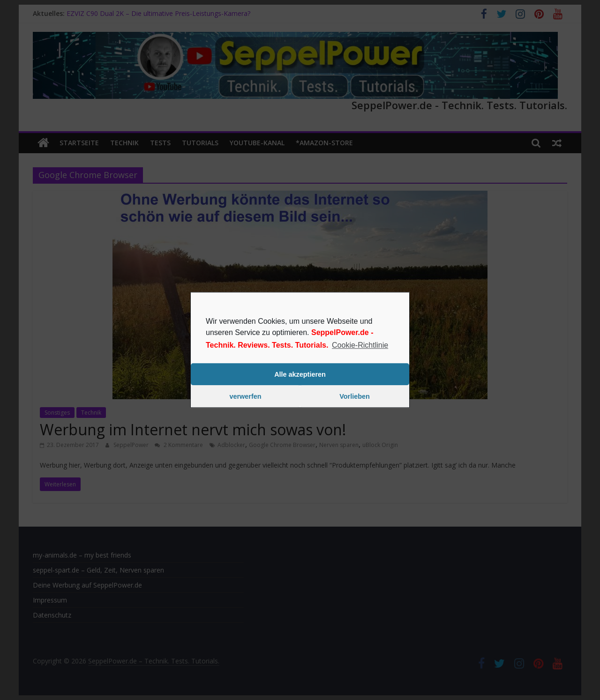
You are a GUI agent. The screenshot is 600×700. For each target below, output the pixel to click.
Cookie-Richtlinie (360, 345)
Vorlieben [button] (355, 396)
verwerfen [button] (246, 396)
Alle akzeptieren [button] (300, 374)
